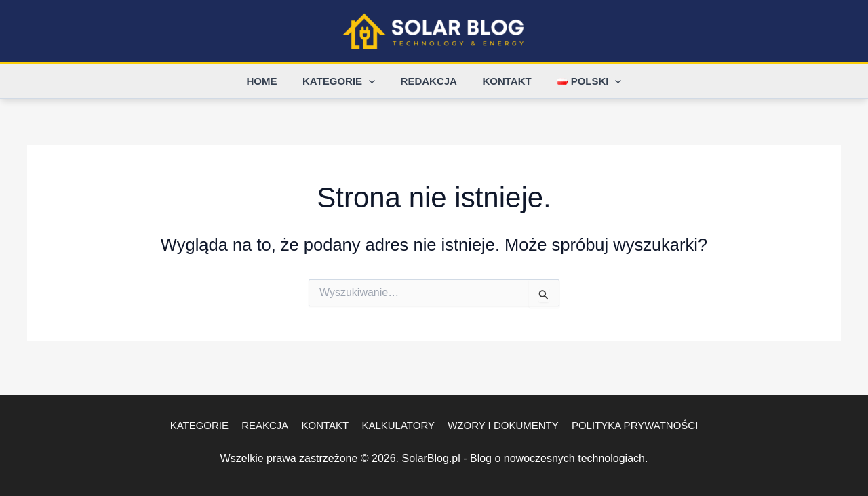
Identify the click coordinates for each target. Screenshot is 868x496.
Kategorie (344, 81)
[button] (374, 81)
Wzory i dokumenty (499, 425)
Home (272, 81)
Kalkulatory (397, 425)
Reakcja (269, 425)
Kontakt (502, 81)
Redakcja (429, 81)
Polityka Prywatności (628, 425)
